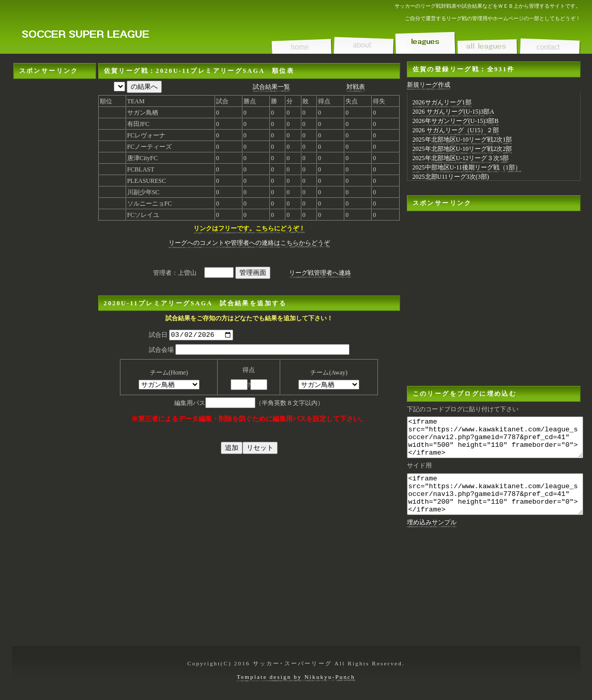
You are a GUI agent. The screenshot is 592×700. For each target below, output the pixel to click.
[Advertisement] (55, 234)
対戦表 (356, 87)
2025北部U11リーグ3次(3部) (451, 177)
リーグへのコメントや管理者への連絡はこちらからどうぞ (249, 243)
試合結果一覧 (271, 87)
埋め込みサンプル (432, 538)
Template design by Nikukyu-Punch (296, 677)
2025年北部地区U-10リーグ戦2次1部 (462, 139)
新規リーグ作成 (429, 85)
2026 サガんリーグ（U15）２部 (456, 130)
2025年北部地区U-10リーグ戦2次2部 (462, 149)
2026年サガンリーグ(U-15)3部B (456, 121)
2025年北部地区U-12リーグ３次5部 (461, 158)
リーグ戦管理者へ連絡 (320, 273)
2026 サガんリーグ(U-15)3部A (453, 112)
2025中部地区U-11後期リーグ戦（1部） (467, 167)
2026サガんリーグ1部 (442, 102)
